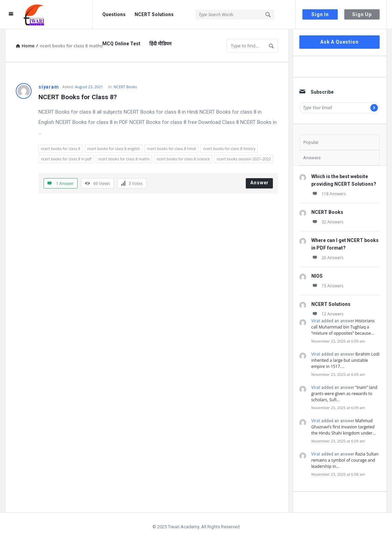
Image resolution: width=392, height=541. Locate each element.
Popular (311, 142)
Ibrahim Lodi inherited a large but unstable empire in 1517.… (345, 360)
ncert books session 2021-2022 (244, 159)
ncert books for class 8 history (229, 148)
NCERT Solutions (154, 14)
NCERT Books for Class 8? (78, 97)
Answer (260, 183)
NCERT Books (125, 87)
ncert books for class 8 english (114, 148)
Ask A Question (339, 42)
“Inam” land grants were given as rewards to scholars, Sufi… (344, 394)
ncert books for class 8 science (183, 159)
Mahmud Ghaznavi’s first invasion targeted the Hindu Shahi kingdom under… (344, 427)
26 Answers (327, 258)
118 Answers (329, 194)
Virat (316, 321)
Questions (114, 14)
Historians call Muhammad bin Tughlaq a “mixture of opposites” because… (343, 327)
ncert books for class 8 (61, 148)
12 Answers (327, 314)
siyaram (49, 87)
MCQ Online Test (121, 44)
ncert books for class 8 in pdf (66, 159)
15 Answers (327, 286)
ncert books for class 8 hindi (171, 148)
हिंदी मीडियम (160, 44)
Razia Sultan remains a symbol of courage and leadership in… (345, 460)
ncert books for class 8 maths (124, 159)
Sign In (320, 14)
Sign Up (362, 14)
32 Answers (327, 222)
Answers (312, 158)
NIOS (317, 276)
